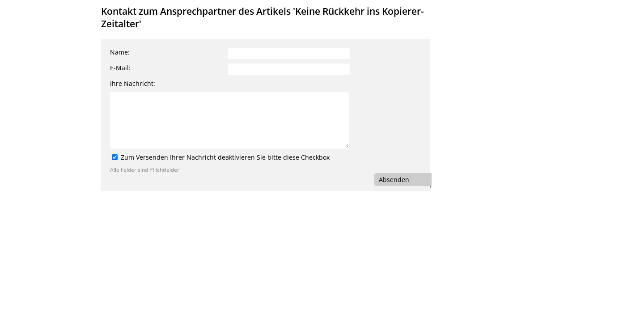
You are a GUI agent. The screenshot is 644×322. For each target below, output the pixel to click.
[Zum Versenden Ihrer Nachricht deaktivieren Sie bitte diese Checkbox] (115, 157)
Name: (120, 52)
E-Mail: (120, 68)
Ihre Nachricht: (133, 83)
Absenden (394, 180)
